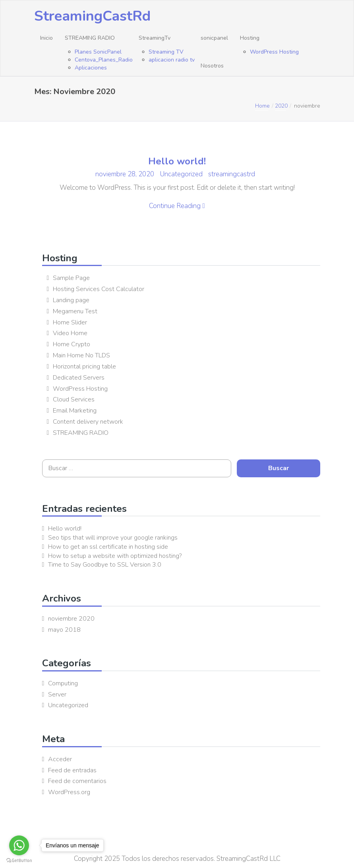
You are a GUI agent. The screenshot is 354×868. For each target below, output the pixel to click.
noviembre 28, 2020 (126, 174)
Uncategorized (181, 174)
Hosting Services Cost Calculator (99, 289)
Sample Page (71, 278)
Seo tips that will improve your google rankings (113, 538)
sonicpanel (214, 38)
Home (262, 106)
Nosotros (212, 66)
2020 (281, 106)
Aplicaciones (91, 68)
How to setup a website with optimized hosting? (115, 556)
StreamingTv (155, 38)
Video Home (70, 333)
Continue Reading (177, 206)
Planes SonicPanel (98, 52)
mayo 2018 (64, 630)
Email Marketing (75, 411)
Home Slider (70, 322)
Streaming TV (166, 52)
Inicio (46, 38)
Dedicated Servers (79, 378)
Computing (63, 683)
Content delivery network (88, 422)
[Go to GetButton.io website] (19, 860)
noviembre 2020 (71, 619)
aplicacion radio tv (172, 60)
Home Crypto (72, 344)
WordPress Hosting (274, 52)
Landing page (71, 300)
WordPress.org (69, 792)
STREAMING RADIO (90, 38)
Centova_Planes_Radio (104, 60)
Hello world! (177, 161)
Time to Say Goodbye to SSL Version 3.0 (105, 565)
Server (57, 694)
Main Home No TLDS (81, 355)
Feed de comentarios (77, 781)
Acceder (60, 759)
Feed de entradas (72, 770)
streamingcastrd (232, 174)
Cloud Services (74, 399)
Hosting (250, 38)
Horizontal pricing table (84, 366)
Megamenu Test (75, 311)
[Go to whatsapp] (19, 845)
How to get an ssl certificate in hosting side (108, 547)
